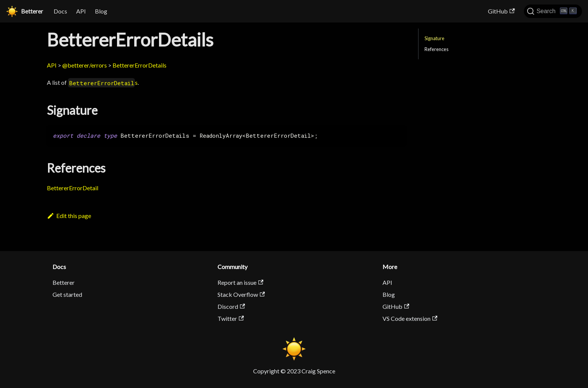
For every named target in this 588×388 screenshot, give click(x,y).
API (81, 11)
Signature (434, 38)
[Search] (553, 11)
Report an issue (240, 282)
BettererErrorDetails (139, 65)
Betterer (64, 282)
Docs (60, 11)
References (436, 49)
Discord (231, 306)
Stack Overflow (241, 294)
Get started (67, 294)
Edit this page (69, 216)
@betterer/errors (85, 65)
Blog (101, 11)
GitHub (501, 11)
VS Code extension (410, 318)
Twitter (231, 318)
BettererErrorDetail (73, 188)
